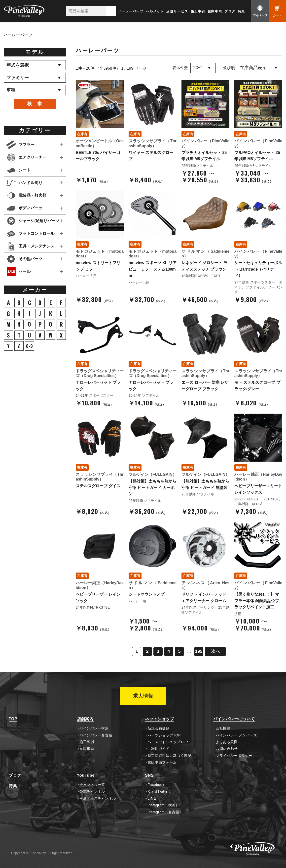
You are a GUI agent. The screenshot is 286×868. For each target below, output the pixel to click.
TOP (13, 719)
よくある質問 (227, 742)
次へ (215, 651)
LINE (152, 798)
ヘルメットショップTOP (168, 742)
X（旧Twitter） (160, 791)
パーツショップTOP (164, 735)
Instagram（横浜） (163, 805)
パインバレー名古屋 (96, 735)
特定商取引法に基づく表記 (170, 756)
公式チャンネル (92, 791)
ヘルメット (155, 11)
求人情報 (143, 696)
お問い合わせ (227, 749)
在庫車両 (215, 11)
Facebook (156, 785)
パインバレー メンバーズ (236, 735)
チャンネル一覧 (92, 785)
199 (199, 651)
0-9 (29, 346)
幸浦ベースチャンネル (98, 798)
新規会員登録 (159, 728)
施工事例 (198, 11)
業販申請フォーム (162, 762)
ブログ (230, 11)
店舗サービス (177, 11)
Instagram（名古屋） (165, 812)
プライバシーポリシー (234, 756)
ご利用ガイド (159, 749)
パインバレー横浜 (94, 728)
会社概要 (223, 728)
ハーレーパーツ (131, 11)
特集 (241, 11)
